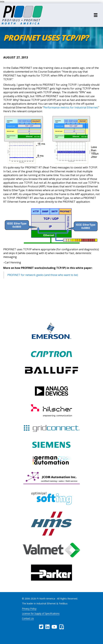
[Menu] (96, 15)
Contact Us (28, 618)
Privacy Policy (29, 609)
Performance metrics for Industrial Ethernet (71, 107)
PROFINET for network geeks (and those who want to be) (43, 275)
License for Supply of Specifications (41, 613)
